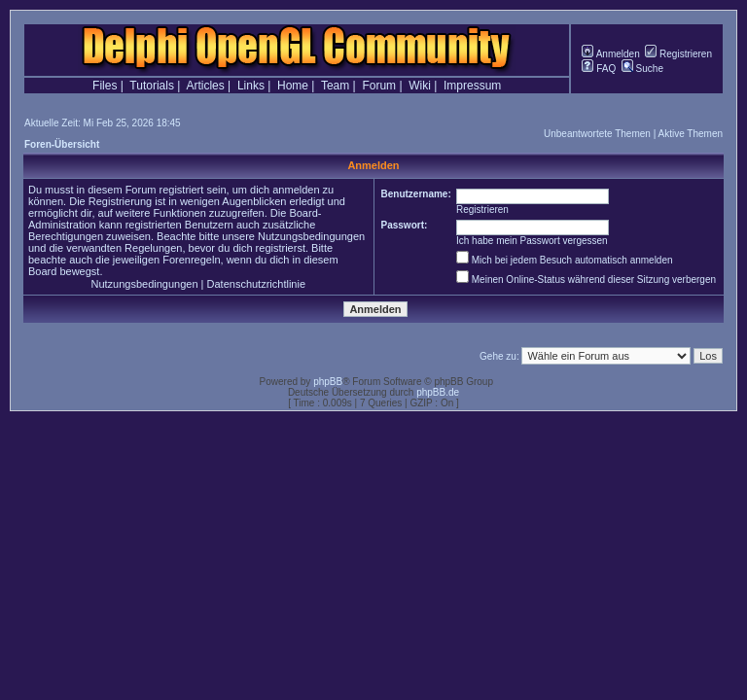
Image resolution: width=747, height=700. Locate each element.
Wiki (420, 86)
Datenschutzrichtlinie (257, 284)
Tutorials (152, 86)
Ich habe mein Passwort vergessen (532, 241)
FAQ (599, 69)
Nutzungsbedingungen (144, 284)
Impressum (472, 86)
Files (105, 86)
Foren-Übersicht (62, 144)
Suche (642, 69)
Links (251, 86)
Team (335, 86)
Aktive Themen (690, 134)
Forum (379, 86)
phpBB (328, 382)
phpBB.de (438, 392)
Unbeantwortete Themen (597, 134)
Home (293, 86)
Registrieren (678, 54)
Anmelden (610, 54)
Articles (205, 86)
